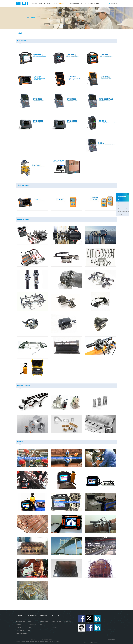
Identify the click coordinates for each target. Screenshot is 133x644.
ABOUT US (42, 4)
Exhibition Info (32, 624)
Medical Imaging (122, 196)
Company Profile (20, 621)
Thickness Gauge (122, 206)
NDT (122, 200)
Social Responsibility (21, 633)
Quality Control (20, 630)
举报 (88, 642)
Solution (120, 214)
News (29, 621)
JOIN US (86, 4)
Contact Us (95, 4)
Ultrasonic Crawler (123, 209)
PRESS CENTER (52, 4)
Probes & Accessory (123, 212)
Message (55, 627)
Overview (18, 627)
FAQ (53, 624)
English (113, 3)
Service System (56, 621)
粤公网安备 (91, 642)
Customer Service (75, 4)
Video (29, 627)
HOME (35, 4)
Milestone (18, 624)
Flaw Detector (122, 203)
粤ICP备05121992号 (37, 642)
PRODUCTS (63, 4)
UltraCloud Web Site (112, 639)
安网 (85, 642)
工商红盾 (96, 642)
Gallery (30, 630)
